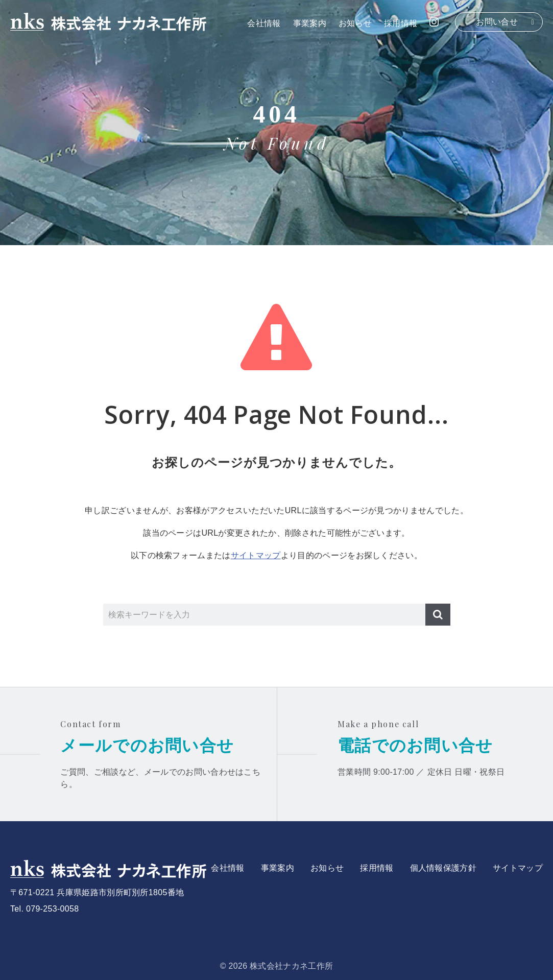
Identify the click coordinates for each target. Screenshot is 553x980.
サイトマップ (256, 555)
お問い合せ (497, 22)
